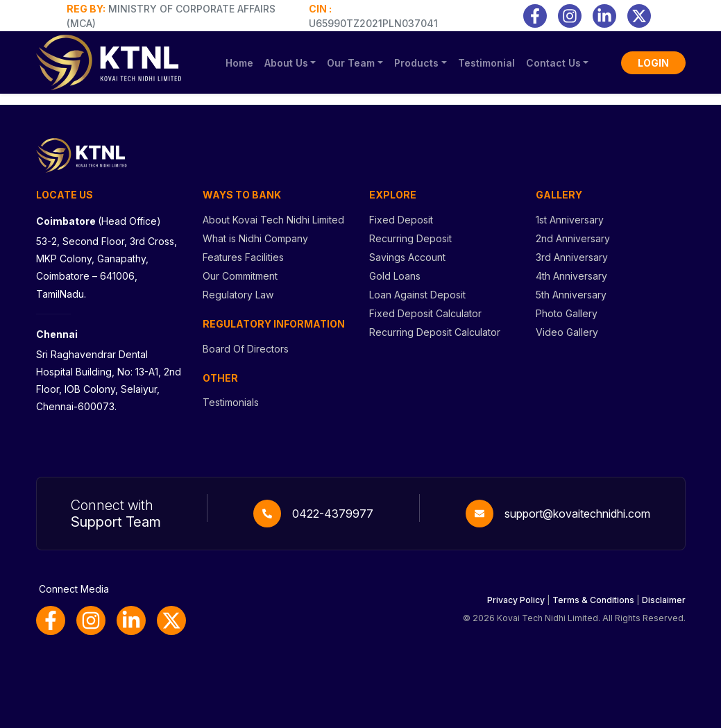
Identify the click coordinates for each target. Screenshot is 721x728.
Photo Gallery (567, 313)
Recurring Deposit (410, 238)
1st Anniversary (570, 220)
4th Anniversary (571, 276)
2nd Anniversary (573, 238)
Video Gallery (567, 332)
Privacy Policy (516, 600)
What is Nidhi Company (255, 238)
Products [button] (416, 63)
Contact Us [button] (553, 63)
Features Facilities (243, 257)
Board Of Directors (246, 349)
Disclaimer (664, 600)
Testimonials (231, 402)
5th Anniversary (571, 295)
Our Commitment (240, 276)
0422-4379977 (333, 514)
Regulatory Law (238, 295)
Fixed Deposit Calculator (425, 313)
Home (239, 63)
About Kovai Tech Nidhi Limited (273, 220)
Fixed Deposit (401, 220)
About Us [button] (286, 63)
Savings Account (407, 257)
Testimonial (486, 63)
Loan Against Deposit (417, 295)
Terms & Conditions (593, 600)
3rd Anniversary (572, 257)
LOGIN (653, 63)
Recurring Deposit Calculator (435, 332)
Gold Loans (395, 276)
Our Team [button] (351, 63)
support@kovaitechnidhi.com (577, 514)
